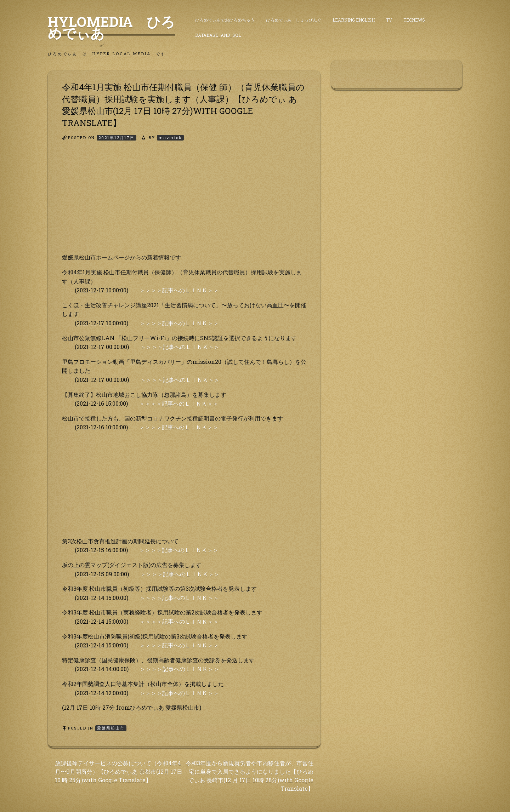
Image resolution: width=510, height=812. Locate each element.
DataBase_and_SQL (218, 35)
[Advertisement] (184, 203)
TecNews (414, 20)
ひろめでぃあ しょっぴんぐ (294, 20)
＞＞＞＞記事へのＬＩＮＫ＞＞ (179, 290)
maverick (170, 138)
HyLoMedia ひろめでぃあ (111, 27)
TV (389, 20)
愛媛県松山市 (111, 728)
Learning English (354, 20)
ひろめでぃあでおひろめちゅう (225, 20)
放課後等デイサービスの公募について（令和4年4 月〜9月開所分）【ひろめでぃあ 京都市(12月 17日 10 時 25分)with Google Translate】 (119, 771)
